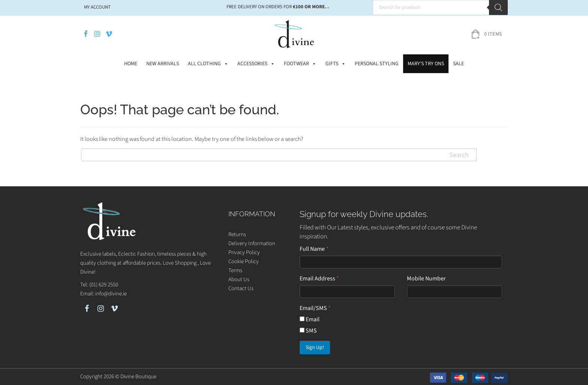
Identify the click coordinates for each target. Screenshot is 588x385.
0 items (493, 34)
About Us (239, 279)
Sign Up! (315, 348)
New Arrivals (163, 64)
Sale (458, 64)
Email (310, 319)
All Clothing (208, 64)
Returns (237, 234)
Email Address (319, 279)
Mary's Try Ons (426, 64)
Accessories (256, 64)
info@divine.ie (111, 294)
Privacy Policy (244, 252)
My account (97, 7)
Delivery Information (252, 243)
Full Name (314, 249)
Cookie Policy (244, 261)
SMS (308, 331)
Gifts (336, 64)
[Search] (498, 7)
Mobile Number (426, 279)
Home (131, 64)
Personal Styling (377, 64)
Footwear (300, 64)
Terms (235, 270)
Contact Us (241, 288)
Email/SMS (315, 308)
